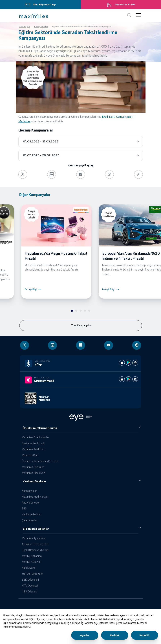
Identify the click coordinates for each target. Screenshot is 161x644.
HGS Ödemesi (30, 591)
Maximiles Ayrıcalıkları (34, 538)
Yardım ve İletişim (31, 514)
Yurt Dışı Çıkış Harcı (33, 574)
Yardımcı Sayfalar (34, 481)
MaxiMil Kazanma (32, 556)
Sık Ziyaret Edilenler (36, 529)
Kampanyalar (29, 491)
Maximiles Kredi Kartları (35, 497)
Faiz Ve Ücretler (31, 503)
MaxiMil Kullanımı (31, 562)
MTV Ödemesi (30, 586)
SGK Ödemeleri (30, 580)
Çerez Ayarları (30, 520)
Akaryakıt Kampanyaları (35, 544)
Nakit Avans (29, 568)
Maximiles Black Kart (34, 473)
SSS (24, 508)
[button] (34, 16)
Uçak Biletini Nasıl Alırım (35, 550)
